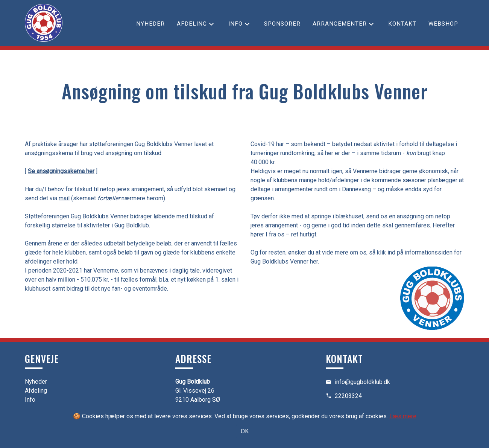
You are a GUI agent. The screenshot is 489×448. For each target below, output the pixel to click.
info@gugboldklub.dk (362, 382)
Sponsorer (282, 24)
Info (235, 24)
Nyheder (150, 24)
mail (64, 198)
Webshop (443, 24)
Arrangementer (340, 24)
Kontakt (402, 24)
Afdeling (192, 24)
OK (245, 431)
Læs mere (403, 416)
